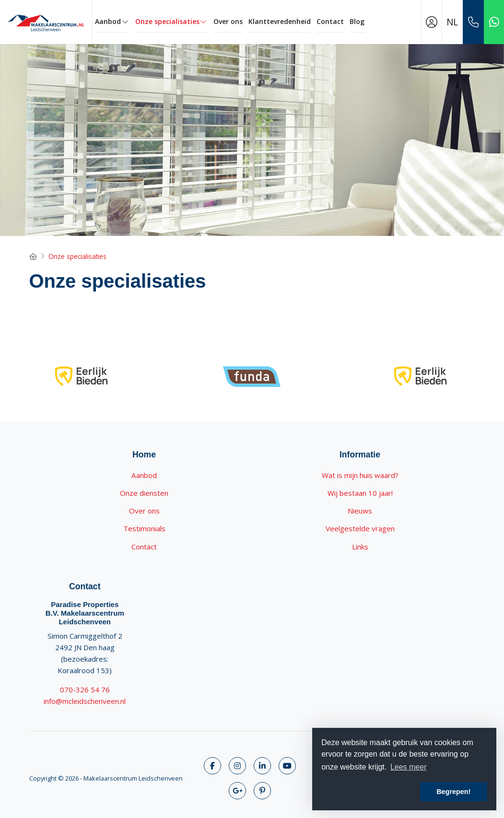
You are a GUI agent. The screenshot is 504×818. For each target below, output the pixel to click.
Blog (357, 21)
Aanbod (112, 21)
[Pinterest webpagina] (262, 791)
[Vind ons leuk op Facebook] (212, 766)
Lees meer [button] (409, 767)
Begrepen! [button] (453, 792)
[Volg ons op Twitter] (237, 766)
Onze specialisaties (172, 21)
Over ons (228, 21)
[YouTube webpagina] (287, 766)
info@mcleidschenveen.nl (85, 701)
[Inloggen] (432, 22)
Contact (330, 21)
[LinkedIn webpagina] (262, 766)
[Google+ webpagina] (237, 791)
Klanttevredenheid (280, 21)
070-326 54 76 (85, 689)
